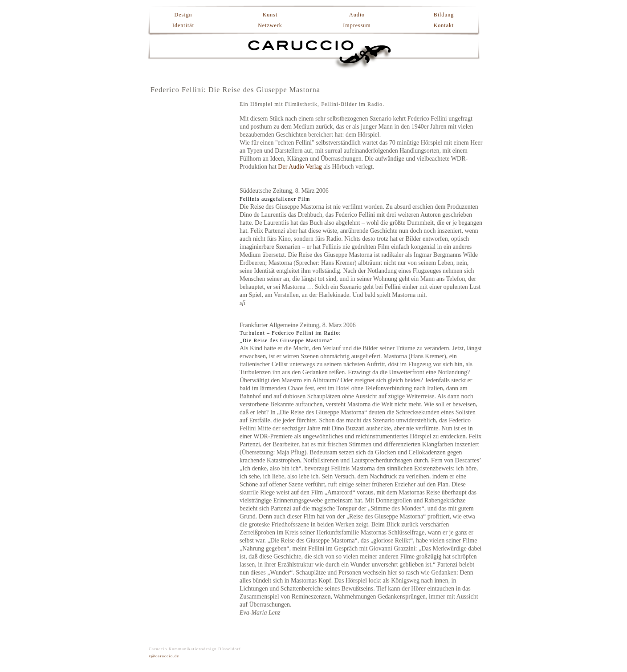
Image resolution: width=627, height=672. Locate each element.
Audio (357, 15)
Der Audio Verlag (300, 167)
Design (183, 15)
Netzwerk (270, 25)
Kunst (270, 15)
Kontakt (444, 25)
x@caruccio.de (164, 656)
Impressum (357, 25)
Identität (183, 25)
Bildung (444, 15)
